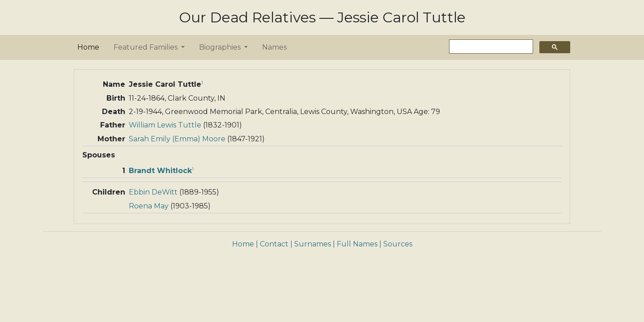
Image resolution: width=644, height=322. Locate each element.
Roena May (149, 206)
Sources (398, 244)
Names (274, 47)
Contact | (276, 244)
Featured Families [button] (146, 47)
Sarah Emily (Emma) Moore (177, 139)
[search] (490, 47)
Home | (245, 244)
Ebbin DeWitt (153, 192)
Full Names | (359, 244)
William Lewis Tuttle (165, 125)
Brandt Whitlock (160, 171)
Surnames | (315, 244)
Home (90, 47)
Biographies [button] (221, 47)
